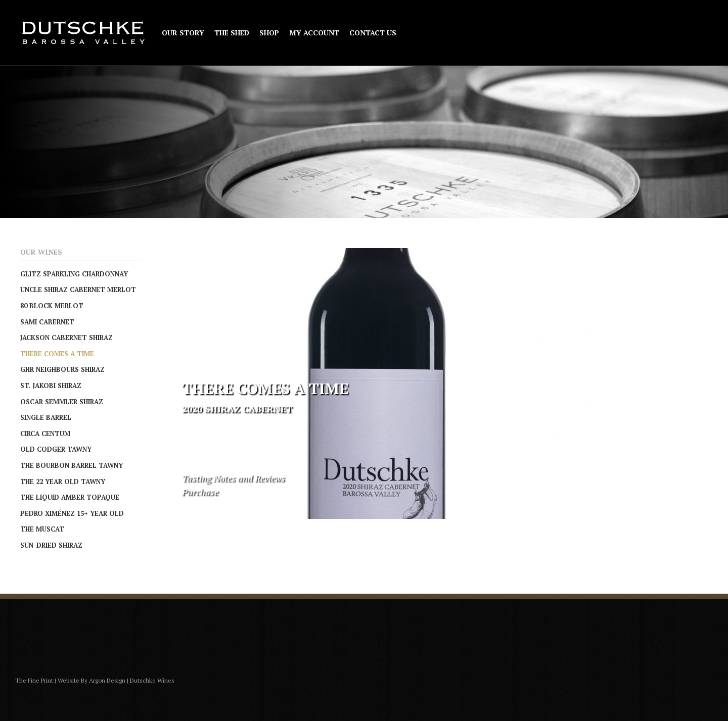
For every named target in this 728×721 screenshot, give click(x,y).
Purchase (200, 492)
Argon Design (107, 680)
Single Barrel (46, 417)
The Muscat (42, 529)
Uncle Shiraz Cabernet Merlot (78, 290)
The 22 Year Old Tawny (63, 482)
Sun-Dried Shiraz (51, 545)
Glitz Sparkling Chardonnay (74, 274)
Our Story (183, 33)
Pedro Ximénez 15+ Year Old (72, 513)
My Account (314, 33)
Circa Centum (45, 434)
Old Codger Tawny (56, 449)
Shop (269, 33)
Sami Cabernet (47, 322)
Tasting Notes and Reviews (234, 478)
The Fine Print (34, 680)
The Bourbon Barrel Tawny (72, 465)
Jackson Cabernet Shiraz (66, 338)
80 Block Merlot (52, 306)
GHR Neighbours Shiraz (62, 369)
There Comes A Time (57, 354)
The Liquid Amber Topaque (70, 497)
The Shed (232, 33)
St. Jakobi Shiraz (51, 386)
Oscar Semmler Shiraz (62, 402)
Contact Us (373, 33)
